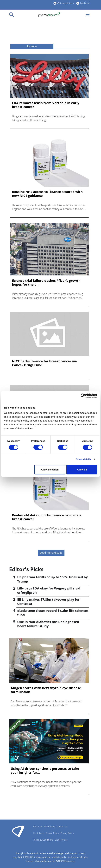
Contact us (62, 826)
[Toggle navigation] (13, 15)
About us (38, 826)
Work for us (61, 840)
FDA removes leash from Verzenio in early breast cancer (46, 105)
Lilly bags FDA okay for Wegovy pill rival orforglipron (49, 590)
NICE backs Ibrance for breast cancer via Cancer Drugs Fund (44, 363)
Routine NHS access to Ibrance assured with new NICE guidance (47, 194)
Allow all (82, 470)
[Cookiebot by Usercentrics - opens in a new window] (83, 396)
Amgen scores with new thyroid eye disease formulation (46, 690)
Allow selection (50, 470)
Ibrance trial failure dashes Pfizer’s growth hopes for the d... (46, 283)
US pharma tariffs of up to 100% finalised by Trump (52, 579)
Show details (84, 459)
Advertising (49, 826)
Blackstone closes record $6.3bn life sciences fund (53, 613)
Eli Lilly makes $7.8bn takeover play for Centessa (48, 602)
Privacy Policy (67, 833)
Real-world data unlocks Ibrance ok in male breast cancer (47, 517)
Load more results (51, 553)
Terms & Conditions (43, 840)
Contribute (39, 833)
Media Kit (85, 3)
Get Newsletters (66, 3)
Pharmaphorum (18, 831)
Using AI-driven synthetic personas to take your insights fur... (45, 771)
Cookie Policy (52, 833)
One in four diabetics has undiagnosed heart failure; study (48, 624)
